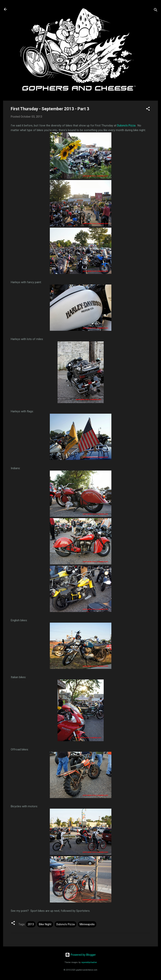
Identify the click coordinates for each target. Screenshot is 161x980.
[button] (148, 109)
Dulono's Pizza (126, 125)
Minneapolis (87, 924)
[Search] (156, 11)
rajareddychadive (89, 962)
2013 (31, 924)
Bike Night (45, 924)
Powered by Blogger (80, 955)
